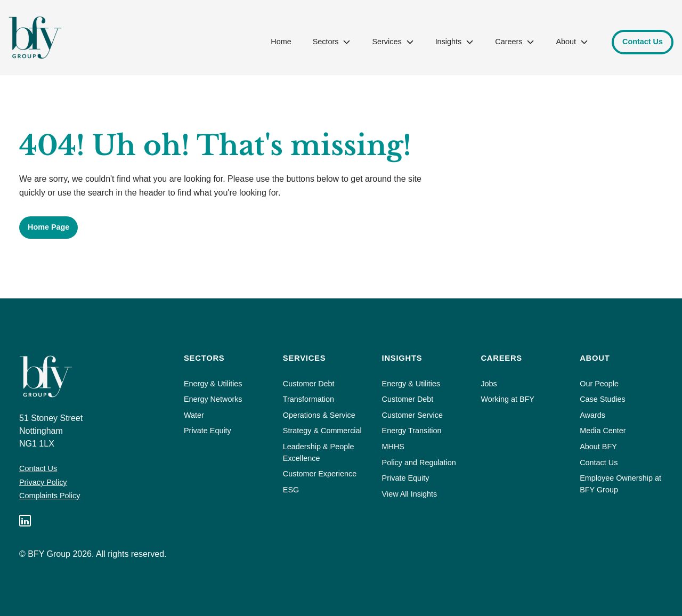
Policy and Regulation (419, 463)
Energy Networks (213, 399)
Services (392, 42)
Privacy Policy (43, 482)
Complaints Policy (50, 496)
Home (281, 42)
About (571, 42)
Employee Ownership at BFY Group (620, 484)
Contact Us (38, 468)
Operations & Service (319, 415)
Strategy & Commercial (322, 431)
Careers (514, 42)
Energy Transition (412, 431)
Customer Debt (309, 384)
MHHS (393, 447)
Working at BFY (508, 399)
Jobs (489, 384)
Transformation (308, 399)
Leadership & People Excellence (319, 452)
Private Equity (208, 431)
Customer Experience (320, 474)
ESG (291, 490)
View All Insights (410, 494)
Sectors (331, 42)
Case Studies (603, 399)
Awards (592, 415)
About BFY (598, 447)
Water (194, 415)
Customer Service (412, 415)
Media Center (603, 431)
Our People (599, 384)
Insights (454, 42)
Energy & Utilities (213, 384)
